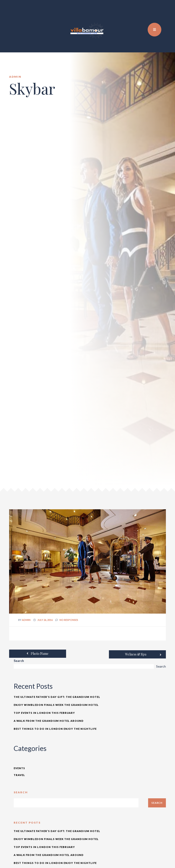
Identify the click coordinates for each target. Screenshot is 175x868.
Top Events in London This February (44, 712)
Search (19, 660)
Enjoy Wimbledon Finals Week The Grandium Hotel (56, 704)
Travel (19, 774)
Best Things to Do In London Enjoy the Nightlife (55, 728)
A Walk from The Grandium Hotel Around (49, 720)
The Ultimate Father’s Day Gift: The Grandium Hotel (57, 696)
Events (19, 767)
